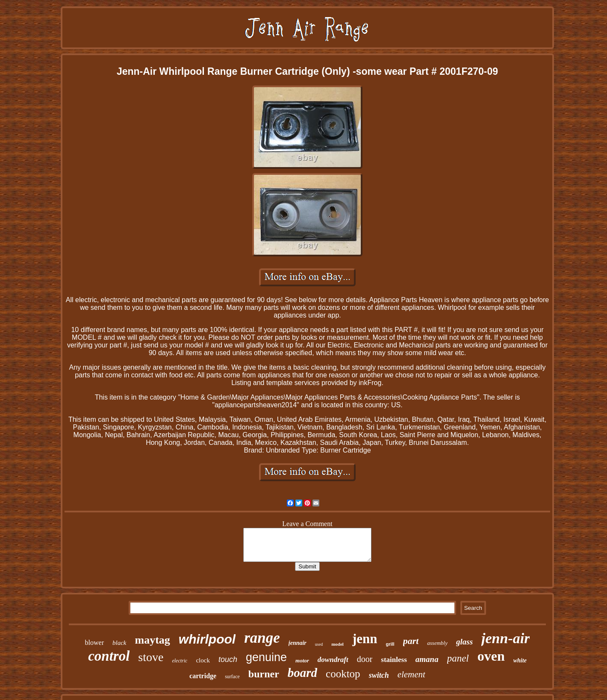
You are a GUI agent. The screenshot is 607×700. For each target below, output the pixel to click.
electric (180, 661)
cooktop (343, 674)
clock (203, 660)
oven (491, 656)
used (319, 644)
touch (228, 659)
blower (94, 643)
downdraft (333, 660)
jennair (298, 643)
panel (458, 658)
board (302, 673)
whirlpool (207, 639)
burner (264, 674)
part (411, 641)
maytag (153, 640)
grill (390, 644)
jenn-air (505, 638)
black (119, 643)
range (262, 638)
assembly (437, 643)
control (109, 656)
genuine (266, 657)
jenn (365, 639)
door (365, 659)
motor (302, 660)
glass (464, 642)
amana (427, 659)
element (411, 674)
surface (232, 676)
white (520, 660)
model (337, 644)
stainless (394, 660)
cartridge (203, 676)
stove (151, 657)
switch (379, 675)
